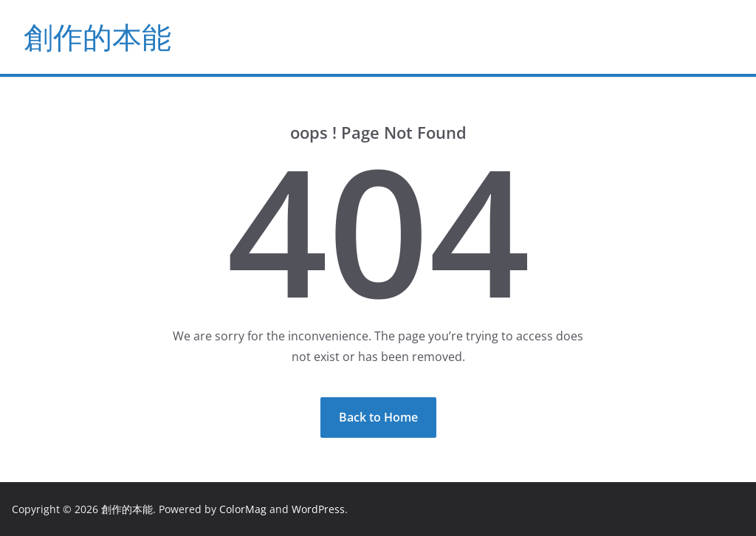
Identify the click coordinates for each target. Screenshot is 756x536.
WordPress (318, 509)
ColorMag (243, 509)
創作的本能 (97, 37)
